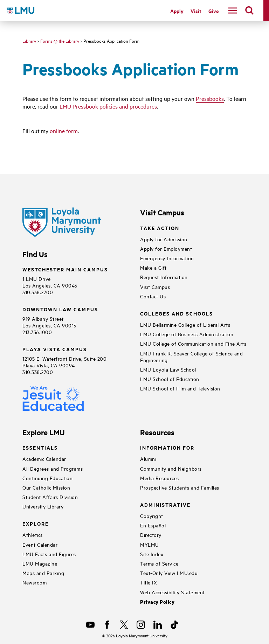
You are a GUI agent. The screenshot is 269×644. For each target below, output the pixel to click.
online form (64, 131)
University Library (43, 506)
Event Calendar (40, 544)
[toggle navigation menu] (233, 11)
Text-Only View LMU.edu (169, 573)
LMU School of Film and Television (180, 388)
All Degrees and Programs (53, 468)
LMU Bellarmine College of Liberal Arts (185, 324)
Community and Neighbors (171, 468)
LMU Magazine (40, 563)
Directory (151, 535)
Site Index (152, 554)
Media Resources (160, 478)
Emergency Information (167, 258)
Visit (196, 11)
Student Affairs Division (50, 497)
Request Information (164, 277)
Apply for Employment (166, 248)
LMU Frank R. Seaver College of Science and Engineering (191, 356)
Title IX (149, 582)
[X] (124, 625)
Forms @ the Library (60, 41)
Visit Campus (155, 287)
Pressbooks (210, 98)
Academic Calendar (44, 459)
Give (213, 11)
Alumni (148, 459)
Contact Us (153, 296)
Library (29, 41)
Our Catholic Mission (46, 487)
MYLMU (150, 544)
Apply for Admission (164, 239)
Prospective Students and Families (180, 487)
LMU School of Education (170, 379)
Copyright (152, 516)
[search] (249, 11)
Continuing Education (47, 478)
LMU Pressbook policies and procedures (108, 106)
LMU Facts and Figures (49, 554)
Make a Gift (153, 267)
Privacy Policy (157, 602)
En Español (153, 525)
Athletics (33, 535)
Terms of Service (159, 563)
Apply (177, 11)
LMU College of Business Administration (187, 334)
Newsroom (35, 582)
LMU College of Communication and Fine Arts (193, 343)
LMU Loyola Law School (168, 369)
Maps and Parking (43, 573)
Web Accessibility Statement (173, 592)
